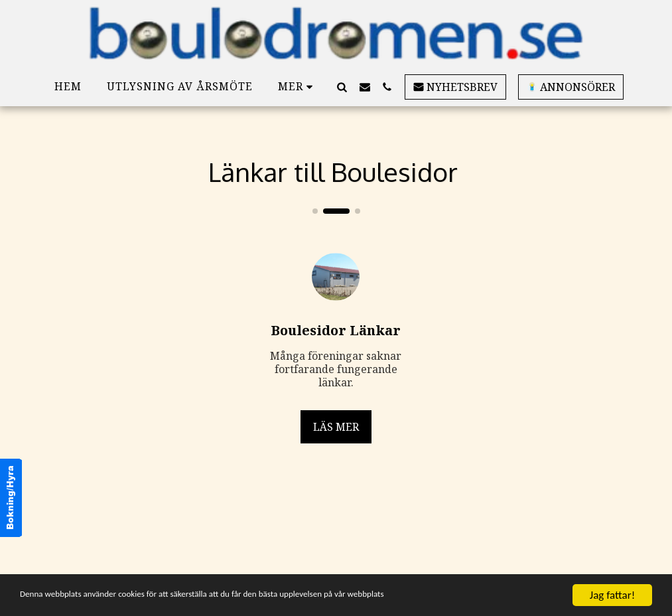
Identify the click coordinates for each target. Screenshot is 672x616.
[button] (342, 87)
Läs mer (336, 427)
